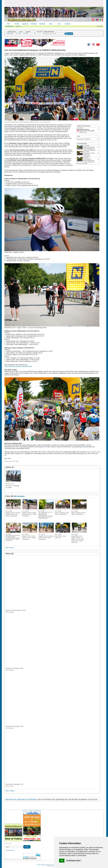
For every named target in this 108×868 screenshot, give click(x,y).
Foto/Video (34, 24)
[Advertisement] (54, 3)
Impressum (49, 865)
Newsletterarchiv (10, 850)
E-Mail (7, 847)
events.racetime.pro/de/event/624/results (18, 366)
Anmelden (67, 24)
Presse (38, 865)
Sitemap (43, 865)
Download (42, 24)
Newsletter (18, 26)
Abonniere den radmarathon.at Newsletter (21, 799)
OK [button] (62, 861)
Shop (51, 24)
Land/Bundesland (12, 32)
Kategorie (28, 32)
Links (59, 24)
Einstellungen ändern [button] (74, 861)
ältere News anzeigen (82, 163)
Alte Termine (40, 32)
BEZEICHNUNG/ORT (49, 32)
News (8, 24)
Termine (17, 24)
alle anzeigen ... (20, 496)
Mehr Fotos (10, 548)
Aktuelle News (9, 26)
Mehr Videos (10, 791)
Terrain (21, 32)
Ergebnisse (25, 24)
